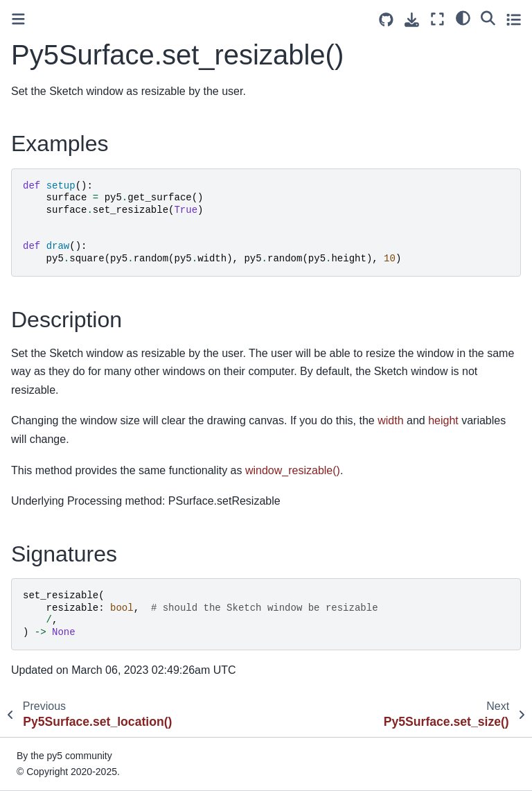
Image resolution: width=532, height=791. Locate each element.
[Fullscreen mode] (437, 19)
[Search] (488, 17)
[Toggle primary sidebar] (18, 19)
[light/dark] (463, 17)
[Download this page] (412, 20)
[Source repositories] (386, 20)
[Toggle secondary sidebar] (514, 19)
